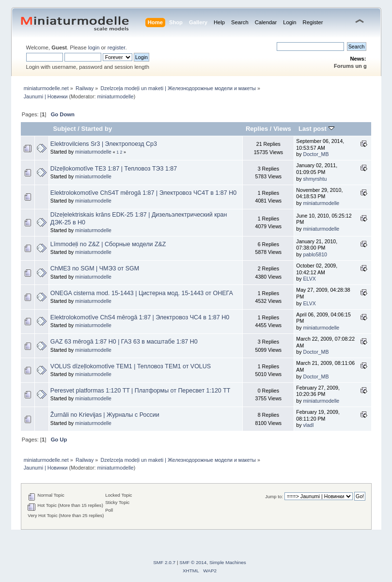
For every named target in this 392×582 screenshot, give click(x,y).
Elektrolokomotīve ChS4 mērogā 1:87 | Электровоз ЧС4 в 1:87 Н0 (140, 317)
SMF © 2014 (193, 562)
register (117, 47)
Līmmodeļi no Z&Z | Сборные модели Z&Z (108, 244)
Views (282, 129)
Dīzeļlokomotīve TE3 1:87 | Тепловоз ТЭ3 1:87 (114, 169)
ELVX (309, 279)
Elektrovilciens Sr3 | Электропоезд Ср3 (104, 144)
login (94, 47)
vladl (308, 425)
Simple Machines (228, 562)
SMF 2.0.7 (164, 562)
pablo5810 (315, 254)
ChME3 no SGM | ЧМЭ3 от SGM (95, 268)
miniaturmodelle (115, 96)
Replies (257, 129)
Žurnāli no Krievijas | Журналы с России (105, 415)
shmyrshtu (315, 179)
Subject (64, 129)
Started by (96, 129)
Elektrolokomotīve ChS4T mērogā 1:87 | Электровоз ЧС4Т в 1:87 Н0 (143, 193)
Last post (316, 129)
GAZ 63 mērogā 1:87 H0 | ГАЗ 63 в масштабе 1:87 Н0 (124, 342)
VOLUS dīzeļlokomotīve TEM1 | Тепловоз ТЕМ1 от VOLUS (131, 366)
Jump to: (274, 496)
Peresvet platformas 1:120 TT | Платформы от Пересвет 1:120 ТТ (141, 391)
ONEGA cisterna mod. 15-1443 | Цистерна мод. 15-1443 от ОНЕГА (142, 293)
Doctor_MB (316, 154)
